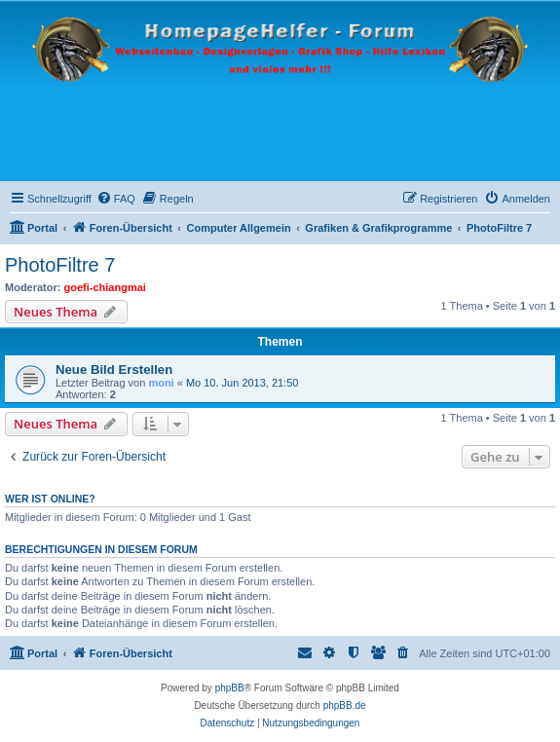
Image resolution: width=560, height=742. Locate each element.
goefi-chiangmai (105, 287)
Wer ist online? (50, 499)
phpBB (230, 688)
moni (161, 383)
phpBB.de (345, 705)
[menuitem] (116, 199)
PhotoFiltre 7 (60, 265)
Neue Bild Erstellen (114, 370)
